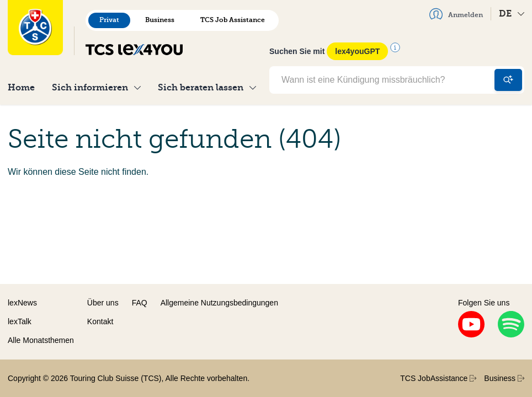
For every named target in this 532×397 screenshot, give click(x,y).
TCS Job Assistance (233, 20)
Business (160, 20)
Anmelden (456, 14)
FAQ (140, 303)
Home (21, 87)
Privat (109, 20)
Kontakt (100, 321)
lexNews (22, 303)
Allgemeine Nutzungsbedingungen (219, 303)
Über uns (103, 303)
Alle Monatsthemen (41, 340)
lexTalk (20, 321)
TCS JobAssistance (438, 378)
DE (512, 14)
